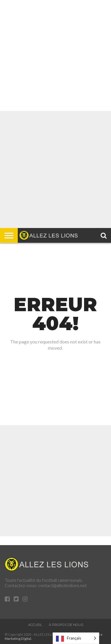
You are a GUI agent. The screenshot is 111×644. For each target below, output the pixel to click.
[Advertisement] (55, 56)
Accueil (35, 625)
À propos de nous (66, 625)
